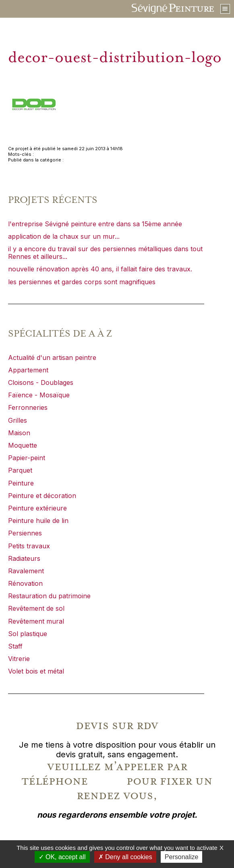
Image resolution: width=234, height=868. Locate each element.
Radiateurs (24, 558)
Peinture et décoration (42, 496)
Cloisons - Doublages (41, 382)
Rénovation (25, 583)
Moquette (23, 445)
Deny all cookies (125, 857)
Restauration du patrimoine (49, 596)
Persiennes (25, 533)
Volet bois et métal (36, 671)
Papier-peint (27, 458)
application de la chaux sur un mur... (64, 236)
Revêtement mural (36, 621)
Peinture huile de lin (38, 521)
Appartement (28, 370)
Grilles (18, 420)
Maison (19, 433)
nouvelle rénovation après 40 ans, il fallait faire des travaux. (100, 269)
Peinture (21, 483)
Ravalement (26, 571)
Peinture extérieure (37, 508)
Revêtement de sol (36, 608)
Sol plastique (28, 634)
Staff (15, 646)
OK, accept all (62, 857)
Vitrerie (19, 659)
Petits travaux (29, 546)
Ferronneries (28, 407)
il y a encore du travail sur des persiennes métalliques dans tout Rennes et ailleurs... (105, 253)
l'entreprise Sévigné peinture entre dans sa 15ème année (95, 224)
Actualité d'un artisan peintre (52, 358)
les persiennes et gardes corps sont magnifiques (82, 282)
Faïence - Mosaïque (39, 395)
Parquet (20, 470)
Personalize (182, 857)
